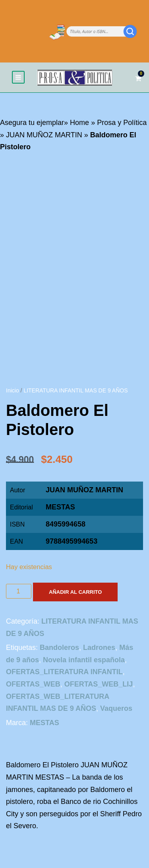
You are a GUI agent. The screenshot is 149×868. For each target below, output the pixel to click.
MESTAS (60, 507)
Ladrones (99, 648)
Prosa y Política (122, 123)
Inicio (13, 390)
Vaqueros (116, 708)
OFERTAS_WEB (33, 684)
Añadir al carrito (75, 592)
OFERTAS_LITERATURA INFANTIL (64, 672)
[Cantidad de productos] (19, 591)
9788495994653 (72, 541)
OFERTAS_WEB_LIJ (99, 684)
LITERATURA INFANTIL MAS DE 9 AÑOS (75, 390)
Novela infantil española (84, 660)
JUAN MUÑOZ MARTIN (44, 135)
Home (79, 123)
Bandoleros (59, 648)
